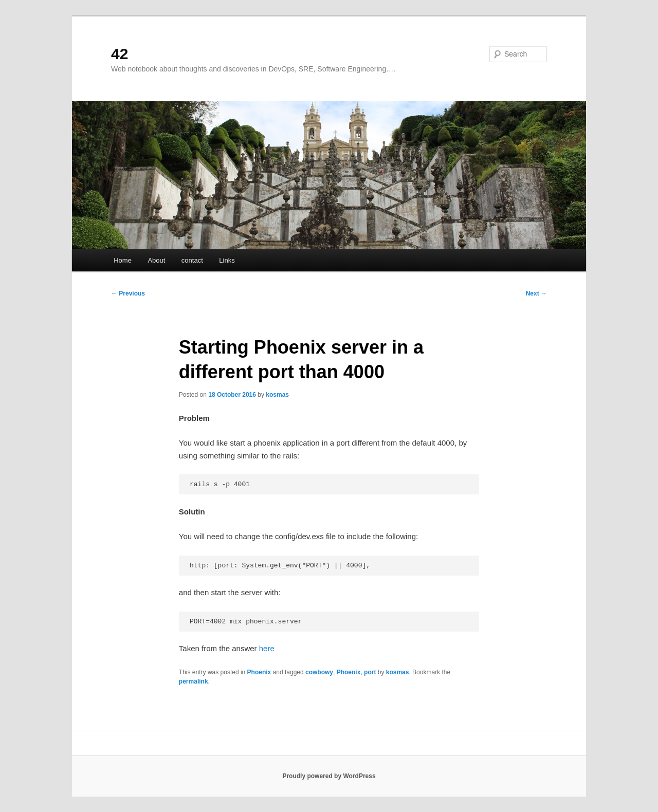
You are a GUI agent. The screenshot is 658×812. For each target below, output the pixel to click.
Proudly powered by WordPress (329, 776)
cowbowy (319, 672)
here (267, 648)
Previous (128, 293)
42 (120, 54)
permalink (194, 681)
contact (192, 260)
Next (536, 293)
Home (123, 260)
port (370, 672)
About (156, 260)
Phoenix (259, 672)
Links (227, 260)
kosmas (277, 395)
